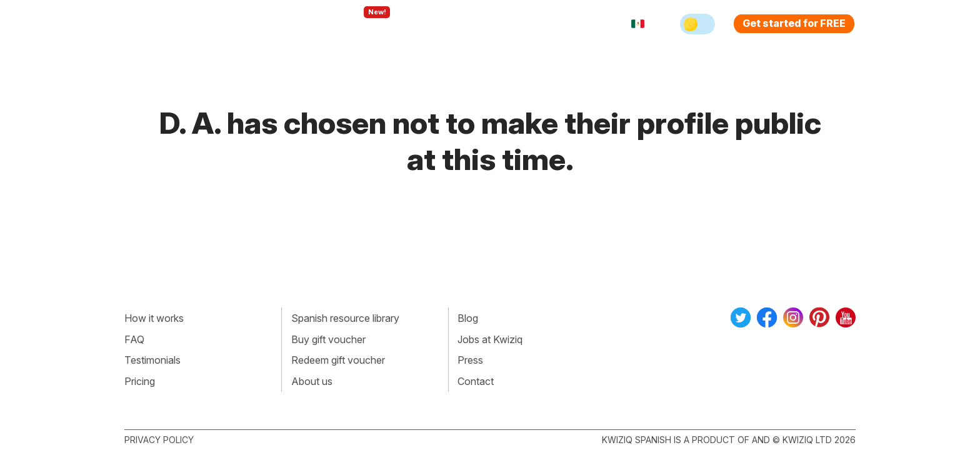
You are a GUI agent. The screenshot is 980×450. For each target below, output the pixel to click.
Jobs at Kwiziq (490, 339)
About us (312, 381)
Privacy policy (159, 440)
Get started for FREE (794, 23)
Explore (364, 24)
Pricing (504, 24)
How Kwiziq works (278, 24)
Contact (476, 381)
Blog (468, 318)
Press (470, 360)
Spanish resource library (345, 318)
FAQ (134, 339)
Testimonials (152, 360)
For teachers (437, 24)
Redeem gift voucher (338, 360)
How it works (154, 318)
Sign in (556, 24)
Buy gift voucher (328, 339)
